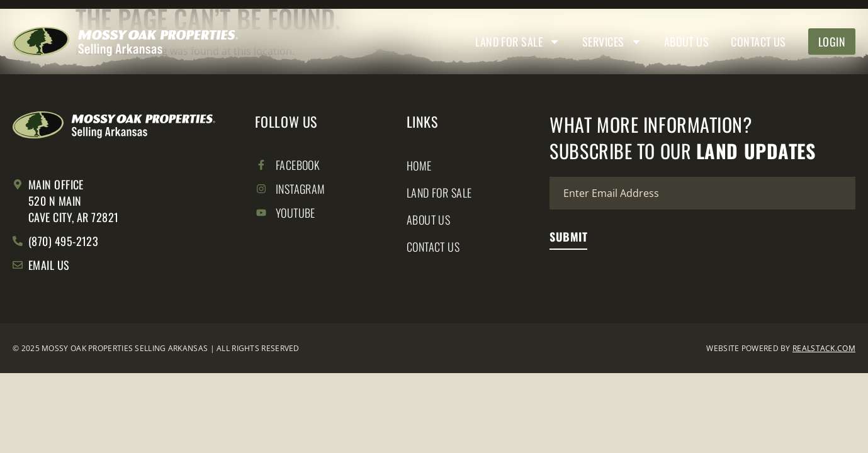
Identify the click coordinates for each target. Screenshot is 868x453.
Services (612, 42)
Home (419, 165)
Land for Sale (518, 42)
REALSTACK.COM (824, 348)
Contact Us (758, 42)
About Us (687, 42)
